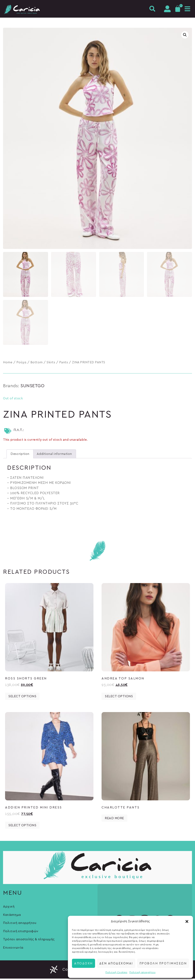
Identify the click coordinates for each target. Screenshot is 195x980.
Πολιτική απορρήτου (142, 972)
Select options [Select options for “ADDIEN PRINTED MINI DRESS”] (22, 826)
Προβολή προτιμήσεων (163, 963)
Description (20, 455)
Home (8, 363)
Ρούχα (21, 363)
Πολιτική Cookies (116, 972)
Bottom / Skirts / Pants (49, 363)
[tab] (20, 455)
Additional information (54, 455)
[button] (187, 921)
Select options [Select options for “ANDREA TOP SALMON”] (119, 698)
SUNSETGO (32, 387)
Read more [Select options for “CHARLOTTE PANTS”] (114, 819)
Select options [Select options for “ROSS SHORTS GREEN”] (22, 698)
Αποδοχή (84, 963)
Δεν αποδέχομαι (116, 963)
